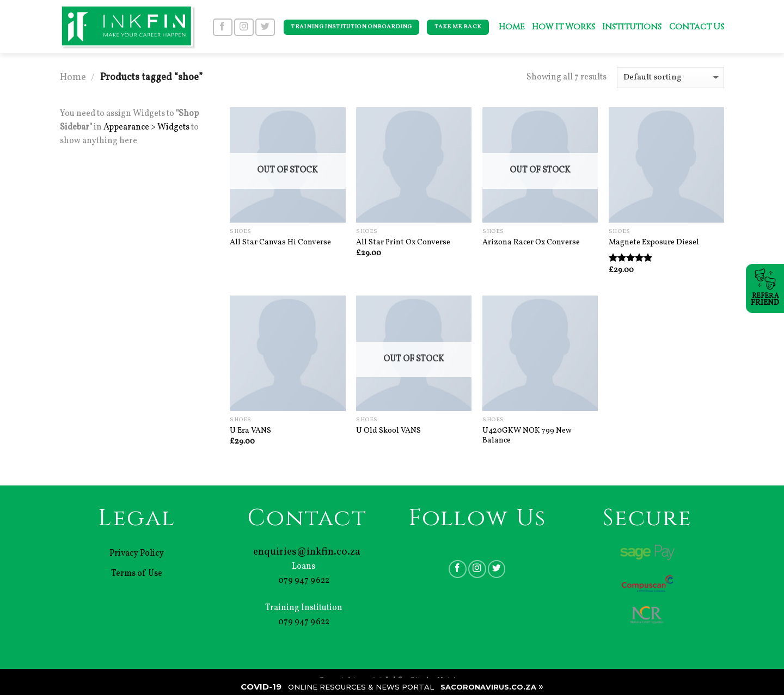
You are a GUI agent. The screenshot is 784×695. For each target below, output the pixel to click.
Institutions (632, 27)
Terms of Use (137, 574)
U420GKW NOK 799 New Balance (527, 436)
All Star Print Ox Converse (403, 242)
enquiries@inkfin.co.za (307, 552)
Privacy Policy (137, 553)
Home (512, 27)
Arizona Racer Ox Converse (531, 242)
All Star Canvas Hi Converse (280, 242)
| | (392, 686)
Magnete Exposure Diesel (654, 242)
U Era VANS (250, 431)
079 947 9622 (304, 581)
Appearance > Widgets (146, 127)
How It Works (563, 27)
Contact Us (697, 27)
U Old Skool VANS (388, 431)
